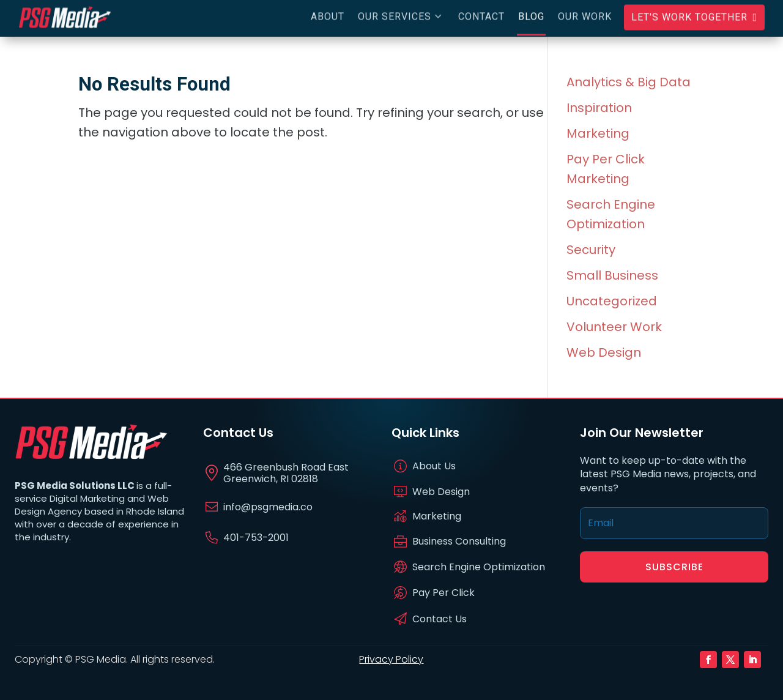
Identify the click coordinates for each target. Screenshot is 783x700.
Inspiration (599, 108)
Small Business (612, 275)
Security (591, 250)
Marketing (598, 133)
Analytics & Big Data (629, 82)
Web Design (604, 352)
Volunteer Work (614, 327)
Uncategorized (612, 301)
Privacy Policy (391, 659)
